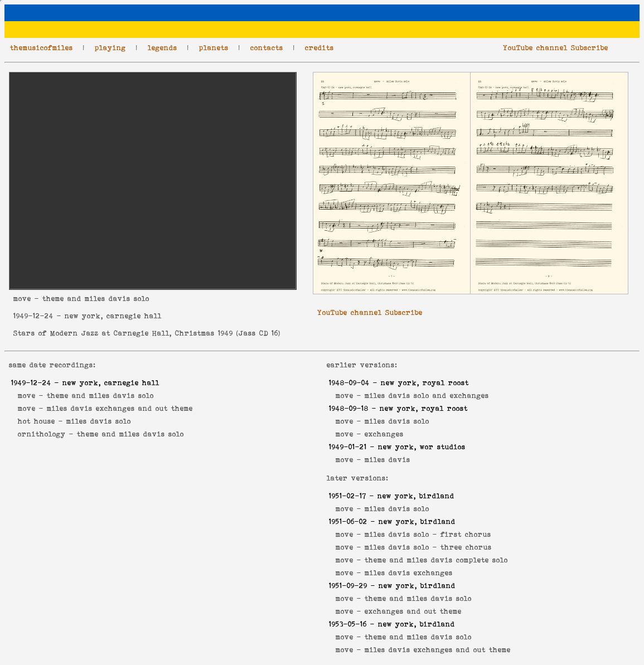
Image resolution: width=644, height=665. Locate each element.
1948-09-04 (349, 383)
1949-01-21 (348, 447)
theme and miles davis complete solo (436, 560)
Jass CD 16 (258, 333)
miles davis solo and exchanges (427, 395)
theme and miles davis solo (100, 395)
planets (214, 48)
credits (319, 48)
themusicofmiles (42, 48)
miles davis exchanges (409, 573)
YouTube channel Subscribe (556, 48)
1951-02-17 (348, 496)
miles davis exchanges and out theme (120, 408)
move (22, 298)
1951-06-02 (348, 521)
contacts (267, 48)
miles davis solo (99, 421)
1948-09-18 (349, 408)
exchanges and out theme (413, 611)
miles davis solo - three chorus (428, 547)
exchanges (384, 434)
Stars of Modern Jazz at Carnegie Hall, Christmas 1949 (123, 333)
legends (163, 48)
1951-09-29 (348, 586)
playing (110, 48)
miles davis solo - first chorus (428, 534)
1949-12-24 (33, 316)
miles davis (388, 460)
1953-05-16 (348, 624)
